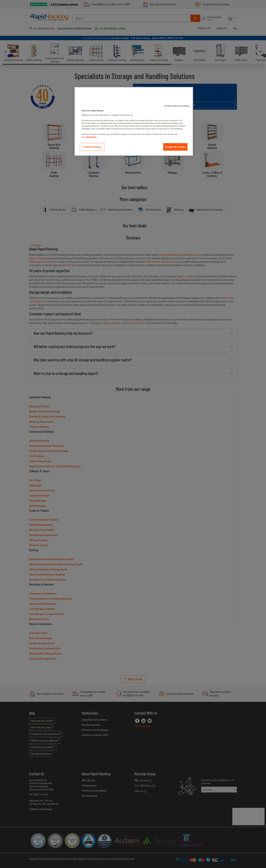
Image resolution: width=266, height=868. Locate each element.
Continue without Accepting (177, 106)
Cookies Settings (92, 147)
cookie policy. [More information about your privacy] (91, 137)
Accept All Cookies (175, 147)
